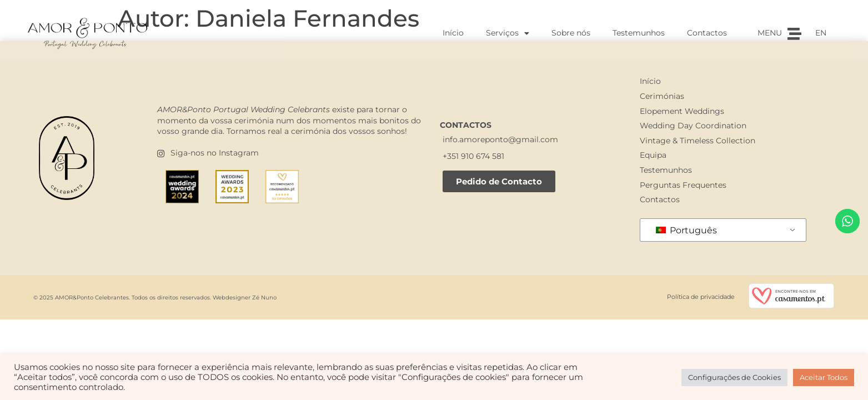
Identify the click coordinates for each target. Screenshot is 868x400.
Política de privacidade (701, 297)
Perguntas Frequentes (683, 185)
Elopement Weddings (682, 111)
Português (686, 230)
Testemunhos (639, 33)
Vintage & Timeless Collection (698, 141)
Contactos (707, 33)
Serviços (508, 33)
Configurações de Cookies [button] (734, 377)
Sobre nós (571, 33)
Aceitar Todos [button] (824, 377)
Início (453, 33)
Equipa (653, 155)
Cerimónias (662, 96)
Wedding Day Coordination (693, 126)
